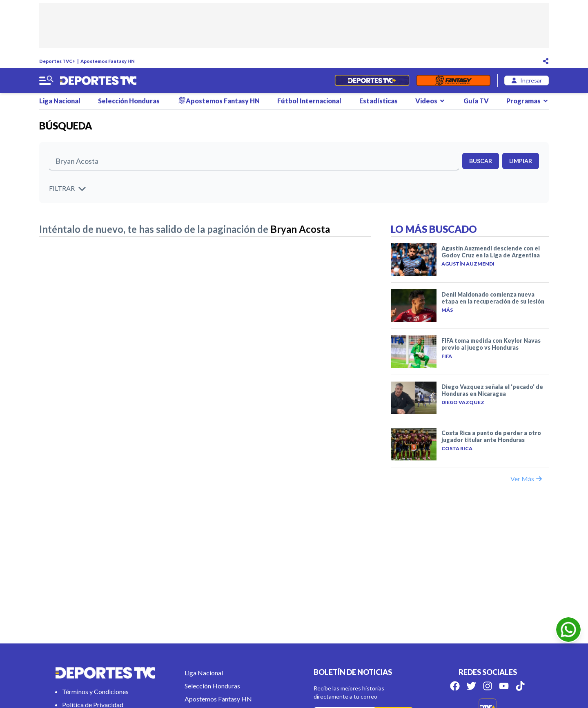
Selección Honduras (129, 101)
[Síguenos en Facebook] (455, 686)
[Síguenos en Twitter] (471, 686)
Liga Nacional (60, 101)
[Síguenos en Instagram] (488, 686)
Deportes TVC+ (57, 61)
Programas (528, 101)
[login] (527, 80)
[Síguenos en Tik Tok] (520, 686)
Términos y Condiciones (95, 691)
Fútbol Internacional (309, 101)
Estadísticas (379, 101)
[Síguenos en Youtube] (504, 686)
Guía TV (476, 101)
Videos (430, 101)
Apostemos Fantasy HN (108, 61)
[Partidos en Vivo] (372, 80)
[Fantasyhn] (453, 80)
